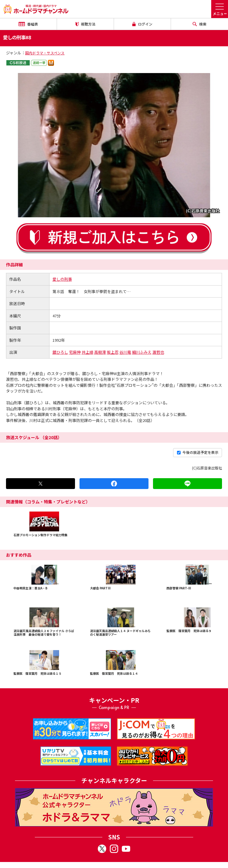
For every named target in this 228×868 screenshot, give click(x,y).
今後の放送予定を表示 (198, 452)
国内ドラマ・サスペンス (45, 53)
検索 (199, 24)
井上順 (87, 352)
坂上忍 (113, 352)
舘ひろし (60, 352)
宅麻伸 (75, 352)
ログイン (142, 24)
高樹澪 (100, 352)
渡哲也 (158, 352)
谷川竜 (125, 352)
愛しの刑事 (62, 279)
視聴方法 (85, 24)
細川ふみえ (142, 352)
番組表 (28, 24)
